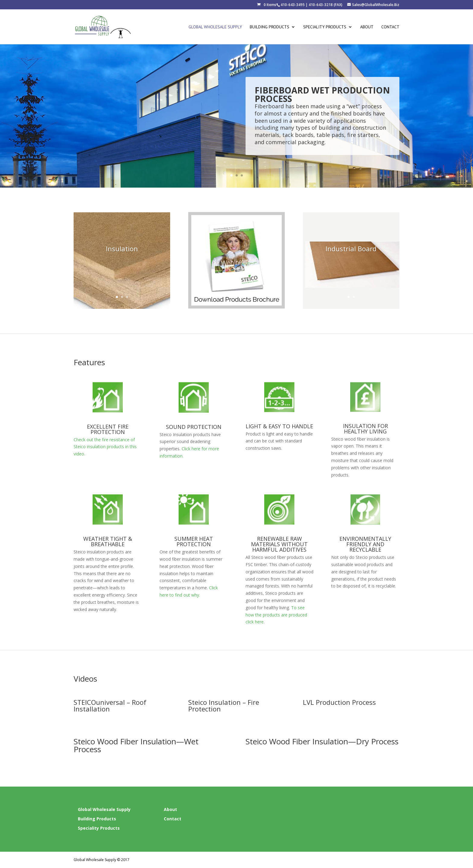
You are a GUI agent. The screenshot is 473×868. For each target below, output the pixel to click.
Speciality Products (325, 27)
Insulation (122, 256)
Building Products (270, 27)
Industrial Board (351, 256)
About (367, 27)
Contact (390, 27)
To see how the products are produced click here (276, 615)
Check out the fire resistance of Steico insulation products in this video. (105, 447)
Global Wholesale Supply (215, 27)
